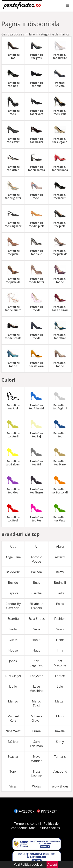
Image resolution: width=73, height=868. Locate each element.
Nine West (13, 731)
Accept (52, 864)
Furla (13, 629)
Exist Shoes (37, 619)
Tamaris (60, 757)
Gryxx (60, 629)
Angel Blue (13, 557)
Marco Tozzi (36, 703)
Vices (13, 786)
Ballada (36, 572)
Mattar (60, 701)
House (13, 650)
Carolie (36, 593)
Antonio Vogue (36, 559)
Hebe (60, 640)
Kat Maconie (60, 663)
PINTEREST (47, 811)
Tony (13, 771)
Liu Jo (13, 686)
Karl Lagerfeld (37, 663)
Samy (60, 742)
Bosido (13, 583)
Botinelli (60, 583)
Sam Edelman (36, 744)
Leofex (60, 676)
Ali (36, 547)
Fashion (60, 619)
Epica (60, 604)
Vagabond (60, 771)
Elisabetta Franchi (36, 606)
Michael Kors (13, 718)
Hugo (37, 650)
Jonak (13, 661)
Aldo (13, 547)
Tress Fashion (36, 774)
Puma (36, 731)
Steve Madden (37, 759)
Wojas (36, 786)
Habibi (36, 640)
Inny (60, 650)
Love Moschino (36, 689)
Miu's (60, 716)
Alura (60, 547)
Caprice (13, 593)
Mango (13, 701)
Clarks (60, 593)
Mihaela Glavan (36, 718)
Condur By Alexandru (13, 606)
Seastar (13, 757)
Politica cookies (49, 828)
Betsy (60, 572)
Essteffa (13, 619)
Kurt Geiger (13, 676)
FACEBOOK (24, 811)
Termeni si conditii (28, 824)
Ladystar (37, 676)
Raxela (60, 731)
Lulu (60, 686)
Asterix (60, 557)
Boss (36, 583)
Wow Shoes (60, 786)
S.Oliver (13, 742)
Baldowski (13, 572)
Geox (36, 629)
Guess (13, 640)
